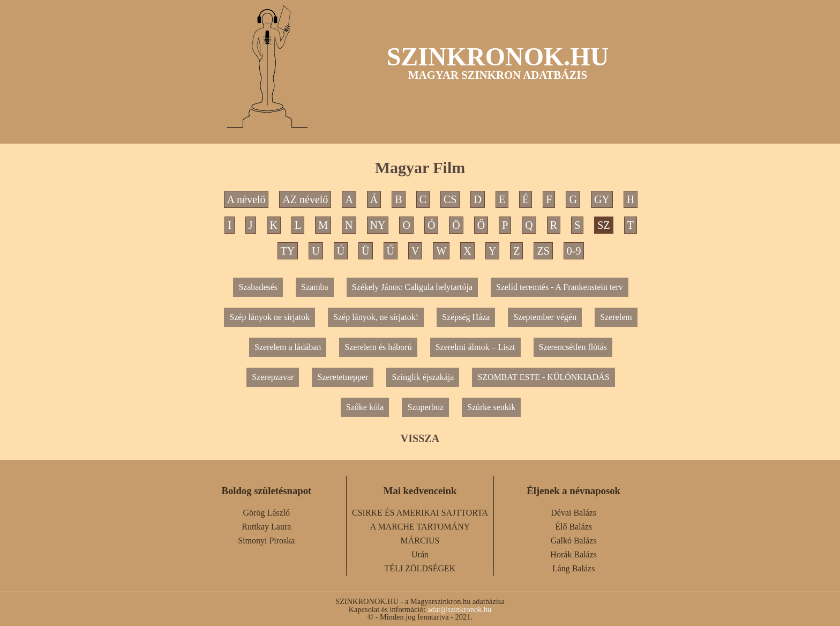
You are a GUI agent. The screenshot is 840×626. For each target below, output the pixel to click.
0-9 (574, 251)
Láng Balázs (574, 568)
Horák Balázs (573, 554)
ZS (543, 251)
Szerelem (616, 317)
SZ (603, 225)
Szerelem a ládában (288, 347)
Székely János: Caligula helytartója (412, 287)
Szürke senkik (491, 407)
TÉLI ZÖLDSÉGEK (420, 568)
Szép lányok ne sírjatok (269, 317)
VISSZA (420, 438)
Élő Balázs (573, 527)
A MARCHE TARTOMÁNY (420, 527)
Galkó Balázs (574, 541)
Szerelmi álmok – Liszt (475, 347)
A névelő (246, 199)
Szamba (315, 287)
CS (450, 199)
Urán (420, 554)
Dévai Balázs (573, 513)
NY (378, 225)
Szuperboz (425, 407)
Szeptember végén (545, 317)
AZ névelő (305, 199)
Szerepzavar (273, 377)
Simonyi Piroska (266, 541)
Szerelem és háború (378, 347)
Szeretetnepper (343, 377)
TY (288, 251)
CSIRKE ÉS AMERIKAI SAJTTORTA (420, 513)
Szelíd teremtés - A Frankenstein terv (560, 287)
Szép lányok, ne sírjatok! (376, 317)
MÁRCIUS (420, 541)
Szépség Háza (466, 317)
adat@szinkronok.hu (459, 609)
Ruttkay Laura (266, 527)
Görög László (267, 513)
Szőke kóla (365, 407)
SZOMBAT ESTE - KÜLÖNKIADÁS (543, 377)
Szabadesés (258, 287)
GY (602, 199)
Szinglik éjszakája (423, 377)
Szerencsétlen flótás (573, 347)
